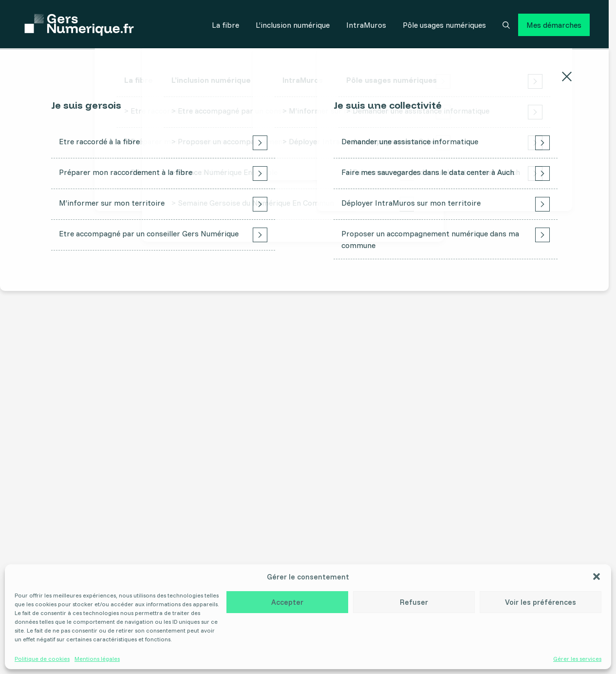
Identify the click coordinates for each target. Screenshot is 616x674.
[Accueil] (79, 25)
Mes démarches (554, 25)
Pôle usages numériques (444, 25)
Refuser (414, 602)
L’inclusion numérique (293, 25)
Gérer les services (577, 659)
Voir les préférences (541, 602)
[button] (597, 577)
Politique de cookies (42, 659)
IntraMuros (366, 25)
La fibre (225, 25)
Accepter (287, 602)
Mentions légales (97, 659)
